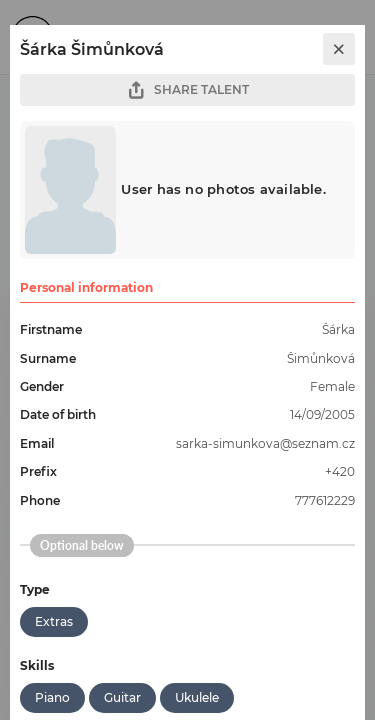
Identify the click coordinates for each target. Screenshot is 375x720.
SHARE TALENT (188, 90)
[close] (339, 49)
